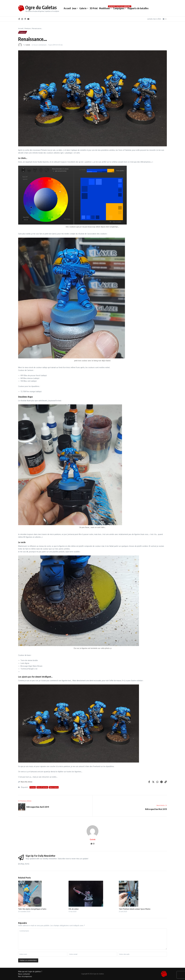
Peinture (28, 28)
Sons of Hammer (42, 787)
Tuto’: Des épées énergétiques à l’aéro (32, 909)
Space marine (54, 787)
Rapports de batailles (138, 8)
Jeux (75, 8)
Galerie (84, 8)
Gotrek (28, 45)
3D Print (94, 8)
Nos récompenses (25, 976)
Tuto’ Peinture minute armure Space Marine (135, 909)
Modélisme (105, 8)
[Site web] (91, 844)
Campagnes (120, 8)
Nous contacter (24, 974)
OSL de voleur (74, 909)
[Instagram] (94, 844)
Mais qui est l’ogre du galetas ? (30, 971)
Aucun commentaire (40, 45)
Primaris (33, 787)
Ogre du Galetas (41, 7)
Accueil (67, 8)
